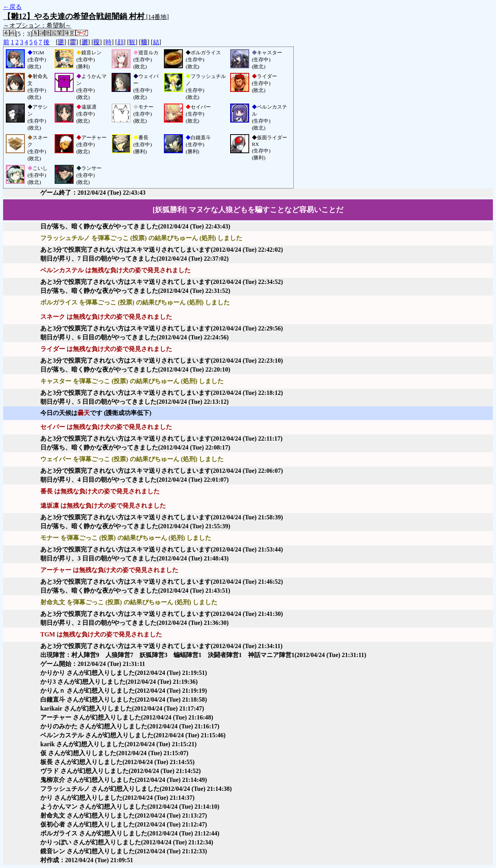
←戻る (12, 7)
